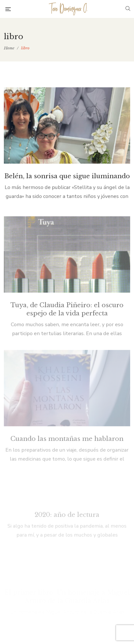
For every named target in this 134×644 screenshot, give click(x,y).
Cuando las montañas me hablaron (67, 399)
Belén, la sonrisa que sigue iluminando (67, 178)
